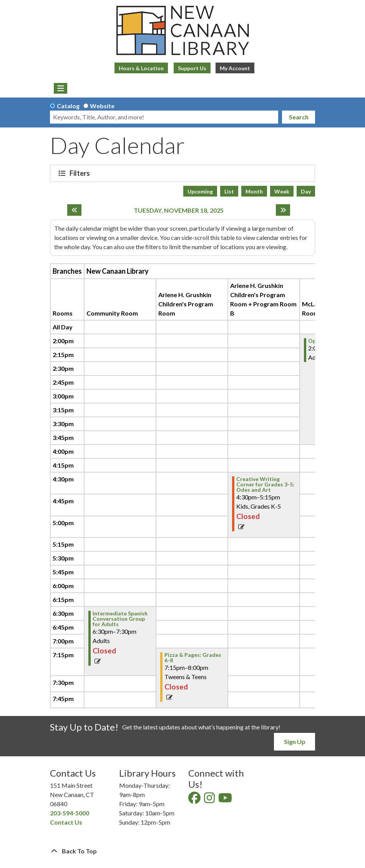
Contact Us (66, 822)
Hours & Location (141, 68)
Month (254, 191)
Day (306, 191)
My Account (235, 68)
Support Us (192, 68)
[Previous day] (74, 210)
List (229, 191)
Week (282, 191)
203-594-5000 (70, 813)
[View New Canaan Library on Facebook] (195, 800)
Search (299, 117)
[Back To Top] (182, 851)
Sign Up (295, 742)
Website (102, 106)
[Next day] (283, 210)
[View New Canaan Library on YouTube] (226, 800)
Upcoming (200, 191)
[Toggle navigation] (61, 88)
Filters (81, 173)
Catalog (68, 106)
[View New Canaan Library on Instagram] (210, 800)
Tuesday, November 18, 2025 (179, 210)
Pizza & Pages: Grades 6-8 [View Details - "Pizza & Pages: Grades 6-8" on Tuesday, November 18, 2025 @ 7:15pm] (193, 658)
